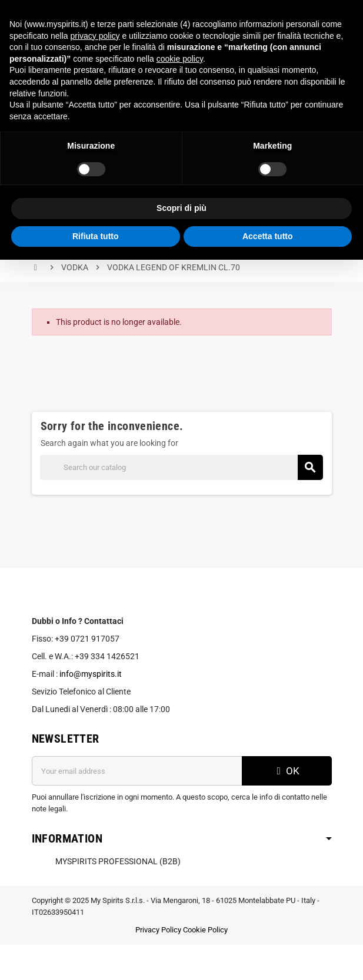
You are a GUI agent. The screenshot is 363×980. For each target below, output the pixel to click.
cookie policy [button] (180, 59)
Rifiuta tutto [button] (96, 236)
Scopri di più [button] (181, 208)
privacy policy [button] (95, 36)
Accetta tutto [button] (268, 236)
